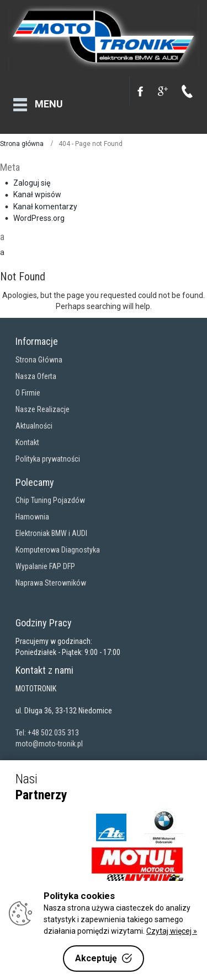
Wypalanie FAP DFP (45, 564)
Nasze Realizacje (43, 407)
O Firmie (28, 390)
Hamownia (32, 514)
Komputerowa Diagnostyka (58, 547)
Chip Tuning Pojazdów (50, 497)
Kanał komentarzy (45, 204)
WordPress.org (39, 215)
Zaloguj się (32, 180)
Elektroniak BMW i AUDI (51, 530)
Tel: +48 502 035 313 (47, 730)
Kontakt (27, 440)
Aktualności (34, 423)
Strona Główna (39, 357)
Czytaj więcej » (172, 931)
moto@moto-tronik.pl (49, 741)
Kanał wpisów (37, 192)
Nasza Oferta (36, 373)
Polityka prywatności (48, 456)
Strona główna (22, 141)
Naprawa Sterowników (51, 580)
